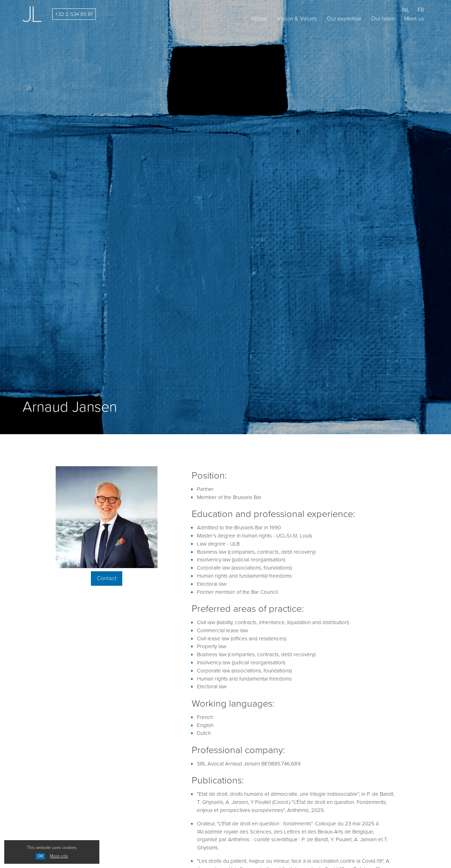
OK (41, 856)
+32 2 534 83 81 (74, 14)
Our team (383, 19)
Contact (107, 578)
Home (259, 19)
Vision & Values (297, 19)
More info (59, 856)
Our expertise (344, 19)
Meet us (414, 19)
